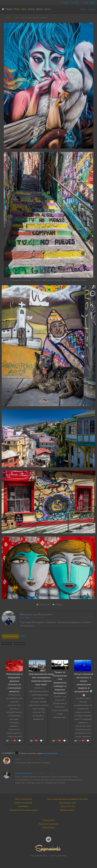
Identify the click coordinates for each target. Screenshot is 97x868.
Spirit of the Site (67, 806)
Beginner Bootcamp (23, 803)
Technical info (10, 636)
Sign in (83, 9)
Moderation (23, 806)
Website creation (67, 810)
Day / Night (88, 3)
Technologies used (67, 803)
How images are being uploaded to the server (67, 799)
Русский (74, 3)
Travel (17, 18)
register (54, 754)
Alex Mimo (26, 618)
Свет (18, 759)
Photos (9, 18)
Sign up (92, 9)
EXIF (23, 636)
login (46, 754)
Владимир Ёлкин (24, 773)
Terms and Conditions (49, 824)
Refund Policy (49, 828)
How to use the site (23, 799)
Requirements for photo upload (23, 810)
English (65, 3)
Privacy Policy (49, 820)
